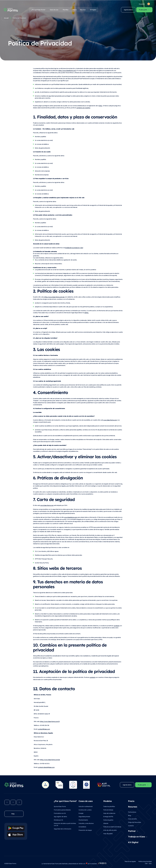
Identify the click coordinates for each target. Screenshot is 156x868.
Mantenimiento (83, 820)
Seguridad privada (84, 817)
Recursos (83, 10)
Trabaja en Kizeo (137, 837)
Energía (81, 813)
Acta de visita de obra (110, 830)
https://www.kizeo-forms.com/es (50, 760)
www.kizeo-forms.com (110, 420)
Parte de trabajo (108, 810)
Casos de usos (54, 10)
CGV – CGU (148, 863)
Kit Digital (93, 10)
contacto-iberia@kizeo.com (46, 767)
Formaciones (132, 812)
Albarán (106, 823)
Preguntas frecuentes (134, 822)
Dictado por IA (58, 820)
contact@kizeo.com (44, 729)
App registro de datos (60, 817)
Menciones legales (130, 861)
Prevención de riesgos (85, 830)
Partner (132, 831)
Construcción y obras (85, 810)
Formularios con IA (60, 813)
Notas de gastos (108, 820)
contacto (117, 626)
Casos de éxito (132, 819)
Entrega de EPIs (108, 817)
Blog (129, 815)
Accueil (6, 18)
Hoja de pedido (108, 834)
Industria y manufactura (86, 823)
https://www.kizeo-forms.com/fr (50, 721)
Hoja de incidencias (109, 813)
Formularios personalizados (62, 810)
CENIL (86, 313)
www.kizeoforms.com (71, 517)
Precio (75, 10)
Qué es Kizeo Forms (60, 806)
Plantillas (66, 10)
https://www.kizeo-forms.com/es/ (54, 297)
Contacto (131, 826)
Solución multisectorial (86, 806)
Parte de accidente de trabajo (112, 827)
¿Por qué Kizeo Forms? (38, 10)
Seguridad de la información (63, 829)
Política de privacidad (145, 861)
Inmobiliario (82, 827)
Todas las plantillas (109, 806)
